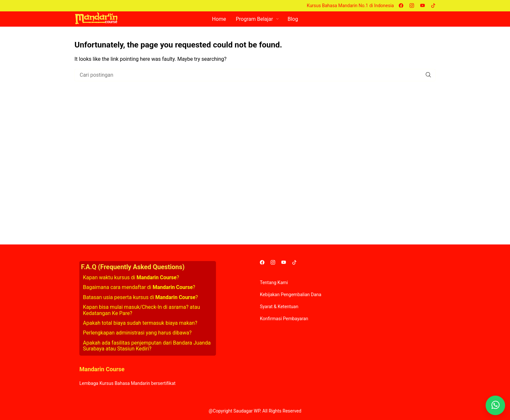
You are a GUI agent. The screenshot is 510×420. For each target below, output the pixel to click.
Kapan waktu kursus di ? (131, 277)
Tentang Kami (274, 282)
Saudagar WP (247, 411)
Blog (293, 19)
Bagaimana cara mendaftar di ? (139, 287)
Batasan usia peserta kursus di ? (140, 297)
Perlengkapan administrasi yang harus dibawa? (137, 333)
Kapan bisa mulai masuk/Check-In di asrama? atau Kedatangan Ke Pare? (141, 310)
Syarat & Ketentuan (279, 307)
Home (219, 19)
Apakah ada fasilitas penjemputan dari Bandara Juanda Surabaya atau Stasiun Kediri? (147, 346)
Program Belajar (254, 19)
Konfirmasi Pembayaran (284, 319)
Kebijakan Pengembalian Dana (291, 295)
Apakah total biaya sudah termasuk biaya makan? (140, 323)
